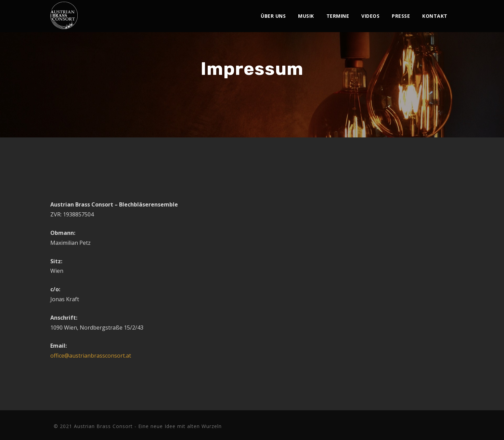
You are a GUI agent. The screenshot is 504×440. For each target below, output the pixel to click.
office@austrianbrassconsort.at (91, 356)
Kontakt (435, 16)
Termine (338, 16)
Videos (370, 16)
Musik (306, 16)
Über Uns (273, 16)
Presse (401, 16)
